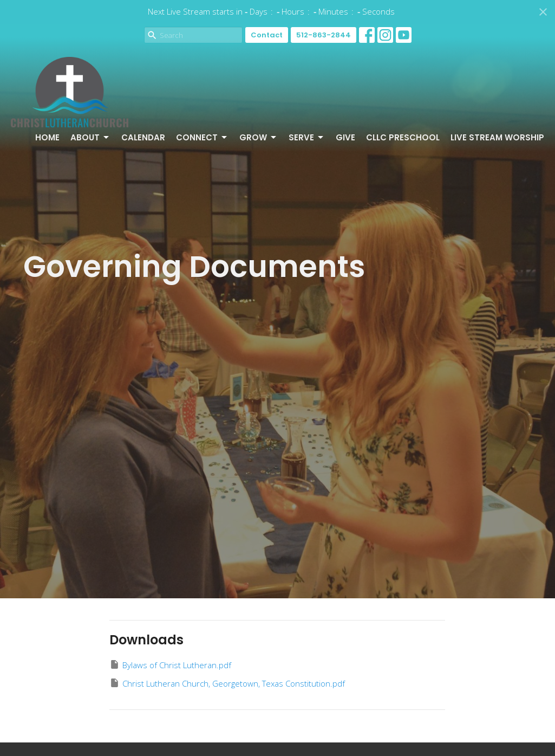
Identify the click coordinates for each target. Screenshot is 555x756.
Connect (202, 137)
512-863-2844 (324, 35)
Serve (307, 137)
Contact (267, 35)
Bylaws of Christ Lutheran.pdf (170, 665)
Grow (259, 137)
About (90, 137)
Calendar (143, 137)
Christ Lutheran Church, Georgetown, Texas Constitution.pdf (227, 683)
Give (345, 137)
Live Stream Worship (497, 137)
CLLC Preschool (403, 137)
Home (47, 137)
